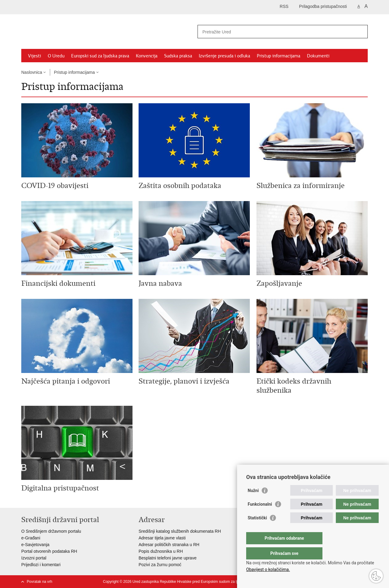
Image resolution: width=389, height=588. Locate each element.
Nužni (253, 503)
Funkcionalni (260, 516)
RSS (284, 6)
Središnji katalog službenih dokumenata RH (180, 531)
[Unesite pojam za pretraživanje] (276, 32)
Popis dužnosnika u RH (161, 551)
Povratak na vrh (40, 582)
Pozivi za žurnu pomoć (160, 565)
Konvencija (147, 56)
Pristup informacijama (279, 56)
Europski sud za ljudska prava (100, 56)
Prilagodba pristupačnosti (323, 6)
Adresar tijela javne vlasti (162, 538)
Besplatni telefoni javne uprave (168, 558)
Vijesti (34, 56)
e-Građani (31, 538)
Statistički (257, 530)
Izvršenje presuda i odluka (224, 56)
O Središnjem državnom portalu (51, 531)
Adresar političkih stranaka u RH (169, 545)
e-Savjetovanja (35, 545)
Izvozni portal (34, 558)
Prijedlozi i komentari (41, 565)
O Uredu (56, 56)
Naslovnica (32, 72)
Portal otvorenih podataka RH (49, 551)
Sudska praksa (178, 56)
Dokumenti (318, 56)
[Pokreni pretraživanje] (361, 32)
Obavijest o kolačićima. (268, 569)
